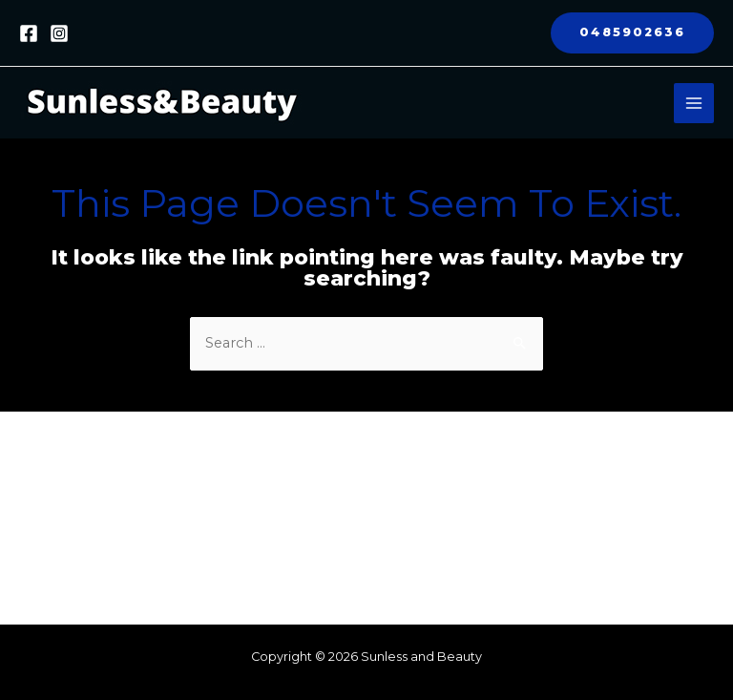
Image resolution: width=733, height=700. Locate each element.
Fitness (307, 480)
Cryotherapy (326, 522)
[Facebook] (29, 33)
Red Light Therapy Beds (367, 501)
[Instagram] (59, 33)
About (304, 459)
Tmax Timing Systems (360, 543)
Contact (310, 564)
